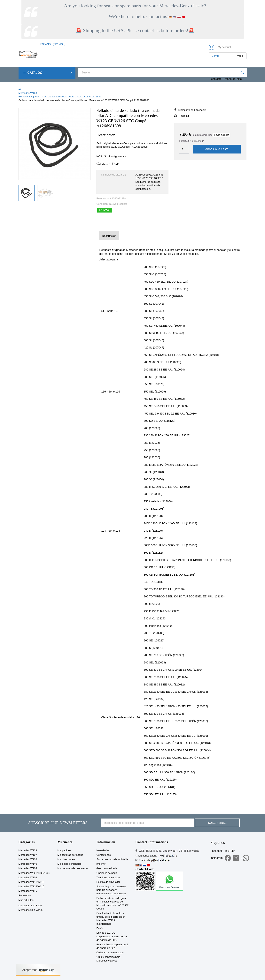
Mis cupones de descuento (73, 868)
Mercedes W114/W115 (31, 886)
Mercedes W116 (28, 891)
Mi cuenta (65, 842)
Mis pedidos (64, 850)
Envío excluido (222, 135)
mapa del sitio (233, 79)
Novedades (103, 850)
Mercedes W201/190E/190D (34, 873)
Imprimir (184, 116)
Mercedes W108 (28, 877)
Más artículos (26, 900)
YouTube (230, 851)
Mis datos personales (70, 864)
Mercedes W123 (28, 850)
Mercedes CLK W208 (31, 910)
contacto (216, 79)
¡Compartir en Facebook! (192, 110)
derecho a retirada (107, 868)
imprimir (101, 864)
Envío (100, 928)
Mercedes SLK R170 (30, 905)
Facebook (216, 851)
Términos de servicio (108, 877)
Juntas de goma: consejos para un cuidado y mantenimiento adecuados (111, 890)
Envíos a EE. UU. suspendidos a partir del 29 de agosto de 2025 (112, 936)
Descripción (109, 236)
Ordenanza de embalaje (110, 952)
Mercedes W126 (28, 859)
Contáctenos (104, 855)
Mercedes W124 (28, 868)
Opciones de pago (107, 873)
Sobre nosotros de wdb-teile (112, 859)
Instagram (216, 858)
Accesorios (25, 895)
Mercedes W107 (28, 855)
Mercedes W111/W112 (31, 882)
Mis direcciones (66, 859)
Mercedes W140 (28, 864)
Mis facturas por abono (70, 855)
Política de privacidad (109, 882)
